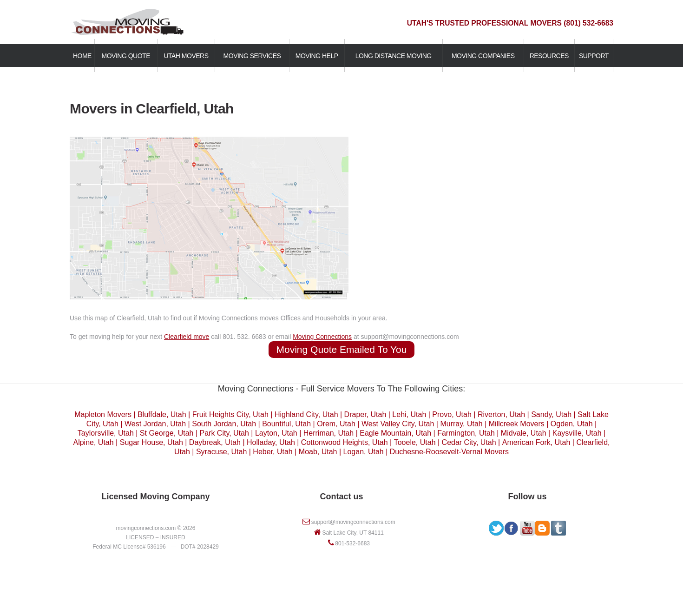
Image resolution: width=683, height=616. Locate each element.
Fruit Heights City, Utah (230, 414)
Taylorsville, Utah (106, 433)
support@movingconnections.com (353, 522)
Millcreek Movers (517, 424)
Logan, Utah (364, 452)
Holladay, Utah (271, 442)
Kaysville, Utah (577, 433)
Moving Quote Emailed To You (342, 349)
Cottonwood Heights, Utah (345, 442)
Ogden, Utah (572, 424)
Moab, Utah (318, 452)
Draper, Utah (365, 414)
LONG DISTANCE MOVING (394, 56)
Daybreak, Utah (215, 442)
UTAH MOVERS (186, 56)
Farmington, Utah (466, 433)
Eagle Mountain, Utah (395, 433)
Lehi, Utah (409, 414)
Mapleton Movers (103, 414)
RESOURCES (549, 56)
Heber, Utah (273, 452)
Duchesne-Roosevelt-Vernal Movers (449, 452)
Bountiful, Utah (286, 424)
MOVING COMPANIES (483, 56)
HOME (82, 56)
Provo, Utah (452, 414)
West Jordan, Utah (155, 424)
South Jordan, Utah (224, 424)
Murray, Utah (461, 424)
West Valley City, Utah (398, 424)
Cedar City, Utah (469, 442)
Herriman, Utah (328, 433)
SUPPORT (594, 56)
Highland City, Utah (306, 414)
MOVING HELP (317, 56)
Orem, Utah (336, 424)
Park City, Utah (224, 433)
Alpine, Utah (93, 442)
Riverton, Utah (501, 414)
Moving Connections (322, 337)
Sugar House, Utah (151, 442)
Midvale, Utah (524, 433)
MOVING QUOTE (126, 56)
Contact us (341, 497)
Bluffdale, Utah (162, 414)
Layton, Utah (276, 433)
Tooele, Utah (415, 442)
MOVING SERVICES (252, 56)
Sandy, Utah (551, 414)
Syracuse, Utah (221, 452)
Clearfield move (187, 337)
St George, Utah (167, 433)
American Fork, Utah (536, 442)
